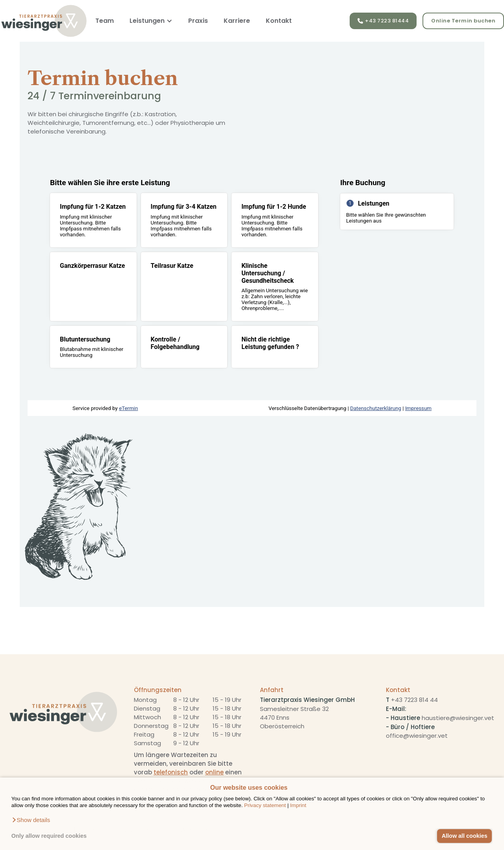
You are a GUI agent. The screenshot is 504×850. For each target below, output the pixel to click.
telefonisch (171, 772)
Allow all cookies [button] (465, 836)
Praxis (198, 21)
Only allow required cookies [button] (49, 836)
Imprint (298, 805)
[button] (31, 820)
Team (105, 21)
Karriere (237, 21)
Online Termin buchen (463, 21)
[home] (44, 21)
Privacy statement (265, 805)
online (214, 772)
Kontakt (279, 21)
